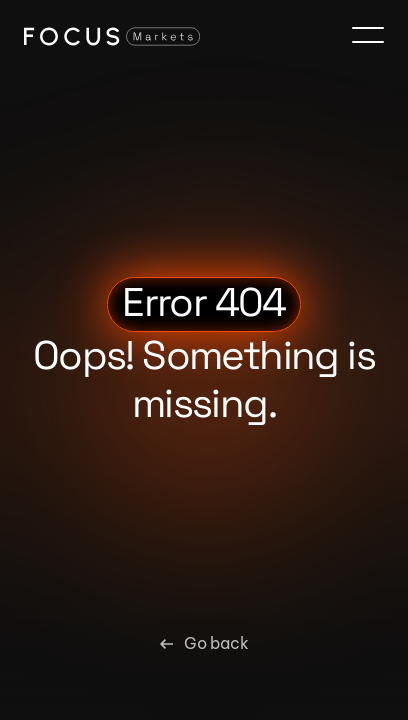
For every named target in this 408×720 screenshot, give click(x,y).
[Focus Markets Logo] (112, 36)
